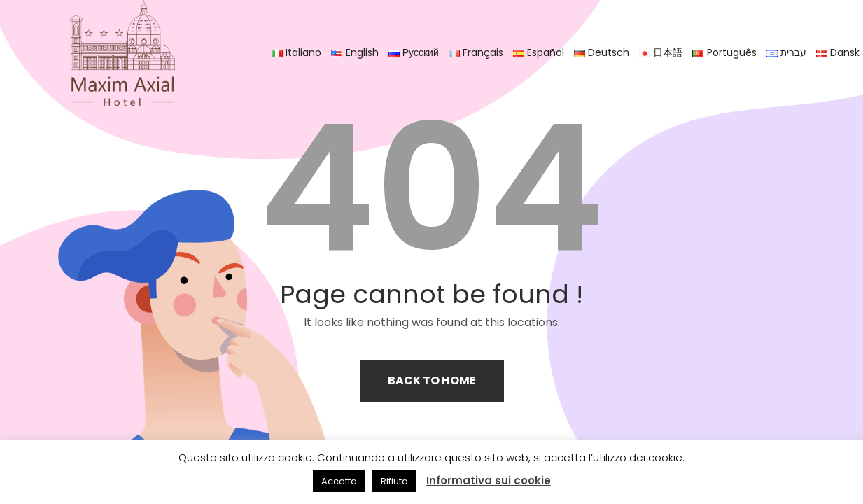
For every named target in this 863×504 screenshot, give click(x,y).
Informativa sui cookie (489, 481)
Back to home (432, 380)
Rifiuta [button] (394, 481)
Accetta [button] (339, 481)
